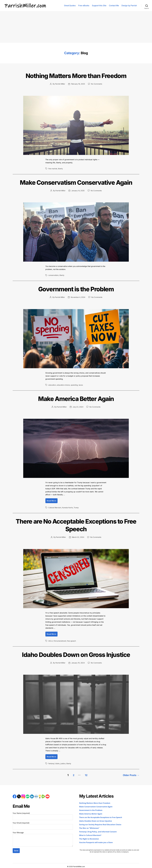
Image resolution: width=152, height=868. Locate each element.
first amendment (60, 640)
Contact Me (114, 6)
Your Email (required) (43, 825)
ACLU (51, 640)
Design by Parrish (129, 6)
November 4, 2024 (78, 297)
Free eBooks (84, 6)
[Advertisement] (76, 27)
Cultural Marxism (55, 507)
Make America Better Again (76, 398)
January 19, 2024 (78, 662)
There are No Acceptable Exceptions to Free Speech (76, 524)
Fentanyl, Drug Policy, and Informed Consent (98, 831)
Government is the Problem (76, 289)
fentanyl (52, 763)
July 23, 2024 (78, 406)
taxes (82, 385)
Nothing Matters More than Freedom (76, 76)
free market (53, 168)
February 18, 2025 (78, 84)
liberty (60, 168)
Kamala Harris (68, 507)
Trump (77, 507)
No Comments (97, 84)
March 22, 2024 (78, 537)
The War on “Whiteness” (89, 827)
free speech (72, 640)
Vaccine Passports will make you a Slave (96, 841)
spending (75, 385)
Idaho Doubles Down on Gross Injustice (76, 654)
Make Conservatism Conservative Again (76, 182)
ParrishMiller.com (79, 865)
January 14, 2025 (78, 190)
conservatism (54, 275)
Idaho (58, 763)
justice (63, 763)
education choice (64, 385)
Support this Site (99, 6)
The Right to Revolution (89, 838)
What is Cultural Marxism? (90, 834)
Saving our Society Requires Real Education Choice (100, 824)
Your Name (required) (43, 815)
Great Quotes (70, 6)
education (52, 385)
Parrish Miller (60, 84)
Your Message (43, 838)
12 (86, 774)
